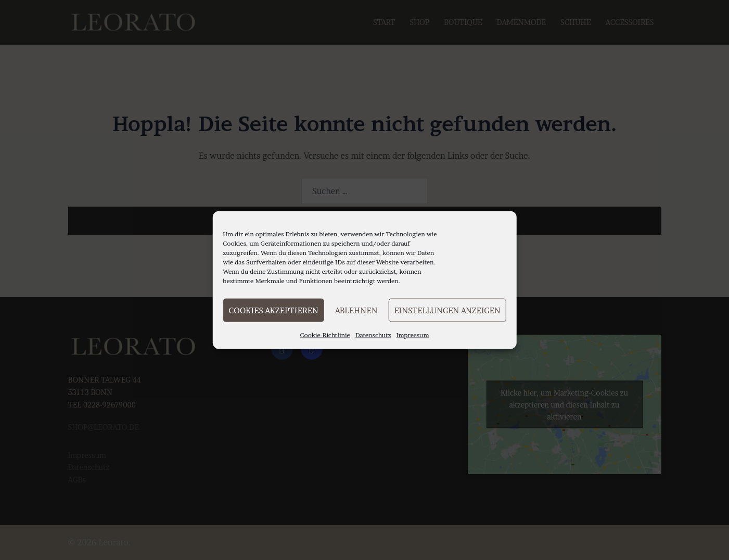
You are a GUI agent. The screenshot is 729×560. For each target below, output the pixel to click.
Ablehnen (356, 310)
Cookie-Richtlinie (325, 335)
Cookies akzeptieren (273, 310)
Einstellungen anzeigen (447, 310)
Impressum (413, 335)
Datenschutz (373, 335)
